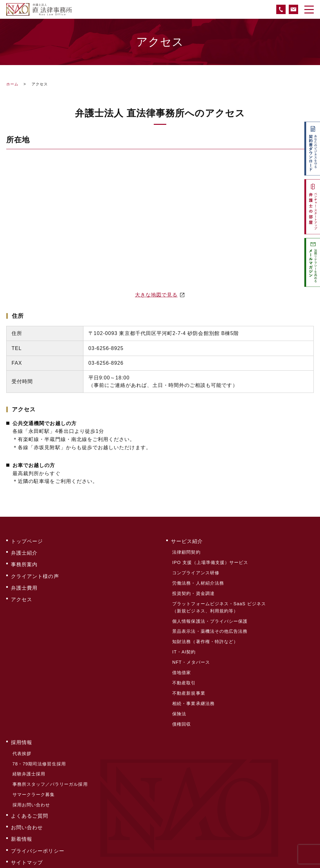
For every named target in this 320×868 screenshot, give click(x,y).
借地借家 (181, 653)
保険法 (179, 688)
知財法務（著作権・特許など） (205, 627)
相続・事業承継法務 (193, 679)
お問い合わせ (27, 786)
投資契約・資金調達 (193, 585)
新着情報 (22, 796)
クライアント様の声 (35, 570)
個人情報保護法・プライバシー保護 (210, 609)
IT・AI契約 (184, 636)
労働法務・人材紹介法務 (198, 576)
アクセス (22, 590)
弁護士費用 (24, 580)
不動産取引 (184, 662)
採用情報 (22, 714)
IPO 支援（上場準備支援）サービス (210, 559)
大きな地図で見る (156, 295)
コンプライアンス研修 (195, 567)
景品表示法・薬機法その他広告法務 (210, 618)
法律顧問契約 (186, 550)
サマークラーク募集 (33, 758)
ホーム (12, 84)
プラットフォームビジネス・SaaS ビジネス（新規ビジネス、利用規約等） (219, 597)
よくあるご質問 (30, 776)
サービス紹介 (187, 540)
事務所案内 (24, 560)
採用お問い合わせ (31, 767)
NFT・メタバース (191, 644)
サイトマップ (27, 816)
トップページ (27, 540)
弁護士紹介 (24, 550)
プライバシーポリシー (38, 806)
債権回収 (181, 697)
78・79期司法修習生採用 (39, 732)
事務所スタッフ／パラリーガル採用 (50, 749)
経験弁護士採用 (28, 740)
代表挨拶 (21, 723)
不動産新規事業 (188, 671)
